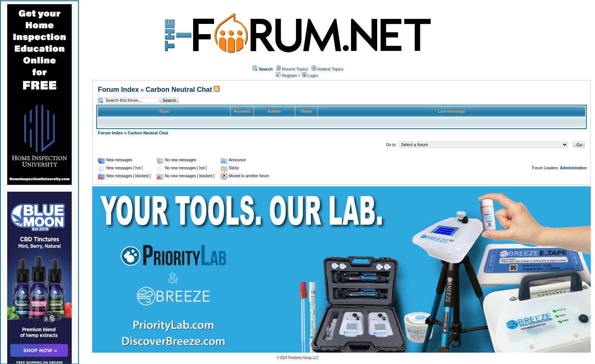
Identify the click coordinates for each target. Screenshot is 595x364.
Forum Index (118, 90)
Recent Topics (295, 69)
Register (286, 76)
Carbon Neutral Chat (179, 90)
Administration (573, 168)
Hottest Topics (330, 69)
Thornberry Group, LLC (303, 358)
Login (310, 76)
